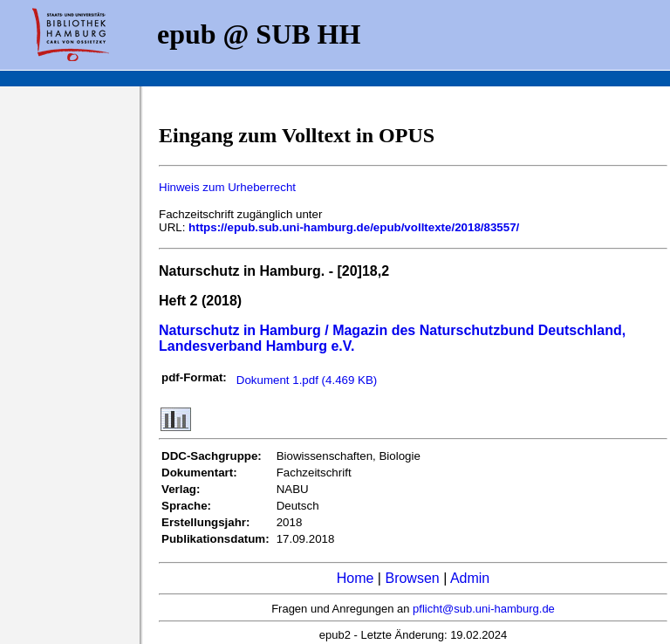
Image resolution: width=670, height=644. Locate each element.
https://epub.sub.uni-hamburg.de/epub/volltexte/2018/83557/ (354, 227)
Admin (470, 578)
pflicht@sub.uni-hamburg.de (484, 609)
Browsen (412, 578)
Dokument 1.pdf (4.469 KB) (307, 380)
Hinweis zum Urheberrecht (227, 187)
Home (356, 578)
